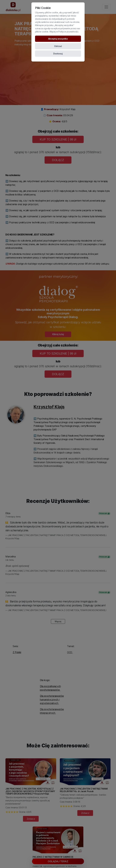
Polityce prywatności (68, 32)
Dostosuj (58, 54)
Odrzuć (58, 46)
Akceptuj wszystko (58, 39)
